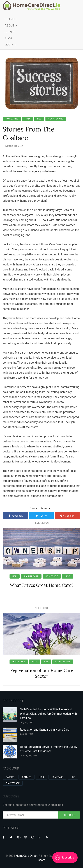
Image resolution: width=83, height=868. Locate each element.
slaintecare (56, 119)
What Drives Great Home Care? (41, 585)
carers (10, 777)
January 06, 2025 (29, 756)
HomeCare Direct (27, 856)
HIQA (28, 119)
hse (39, 119)
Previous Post (41, 523)
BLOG (9, 38)
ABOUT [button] (11, 26)
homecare (12, 119)
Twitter (42, 516)
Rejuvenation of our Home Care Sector (42, 673)
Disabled (26, 777)
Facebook (16, 516)
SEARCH (11, 19)
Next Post (42, 608)
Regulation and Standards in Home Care (45, 730)
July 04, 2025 (27, 723)
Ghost (42, 860)
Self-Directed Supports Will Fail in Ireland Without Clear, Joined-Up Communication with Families (48, 714)
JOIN (10, 32)
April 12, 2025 (27, 734)
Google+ (67, 516)
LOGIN (11, 45)
